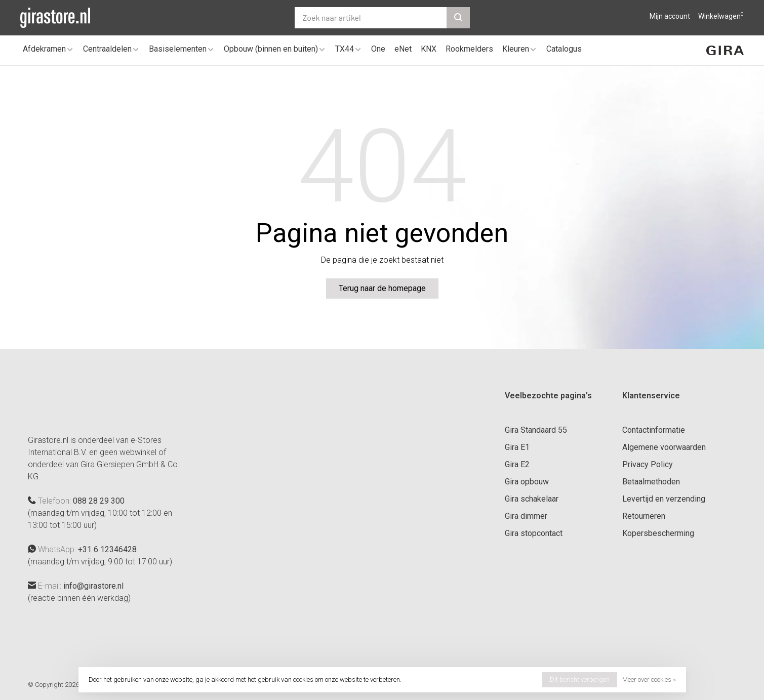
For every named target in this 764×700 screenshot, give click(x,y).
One (378, 49)
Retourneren (644, 516)
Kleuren (516, 49)
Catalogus (564, 49)
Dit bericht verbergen (580, 680)
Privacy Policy (648, 464)
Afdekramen (44, 49)
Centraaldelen (107, 49)
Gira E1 (517, 447)
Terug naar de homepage (382, 288)
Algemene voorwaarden (664, 447)
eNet (403, 49)
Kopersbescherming (658, 533)
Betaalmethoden (651, 482)
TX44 (345, 49)
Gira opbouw (527, 482)
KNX (429, 49)
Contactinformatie (654, 430)
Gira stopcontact (534, 533)
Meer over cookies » (649, 680)
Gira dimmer (526, 516)
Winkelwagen (721, 16)
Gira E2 (517, 464)
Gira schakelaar (532, 499)
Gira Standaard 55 (536, 430)
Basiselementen (178, 49)
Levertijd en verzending (664, 499)
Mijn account (670, 16)
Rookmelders (469, 49)
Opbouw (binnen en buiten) (271, 49)
